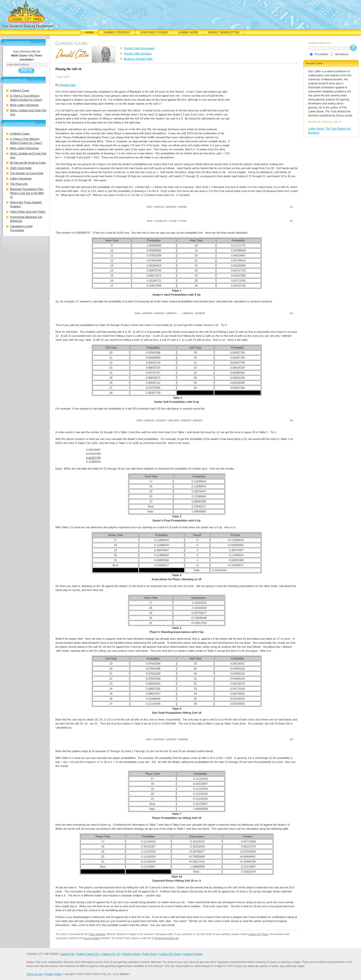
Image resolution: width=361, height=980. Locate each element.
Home (89, 32)
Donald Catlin (68, 85)
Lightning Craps (20, 90)
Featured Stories (154, 32)
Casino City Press (258, 934)
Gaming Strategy (117, 32)
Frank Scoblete (97, 934)
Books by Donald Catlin (138, 59)
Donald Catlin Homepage (139, 48)
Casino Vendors (193, 954)
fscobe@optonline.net (167, 938)
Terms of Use (34, 974)
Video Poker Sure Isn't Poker (28, 212)
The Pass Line (19, 184)
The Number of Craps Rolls (27, 173)
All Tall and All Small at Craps (28, 163)
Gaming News (188, 32)
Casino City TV (111, 954)
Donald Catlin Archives (138, 53)
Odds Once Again (21, 168)
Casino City (67, 954)
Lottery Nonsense (21, 178)
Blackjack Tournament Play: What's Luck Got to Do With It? (27, 193)
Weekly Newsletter (224, 32)
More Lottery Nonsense (24, 105)
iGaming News (131, 954)
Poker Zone (150, 954)
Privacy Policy (53, 974)
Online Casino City (88, 954)
